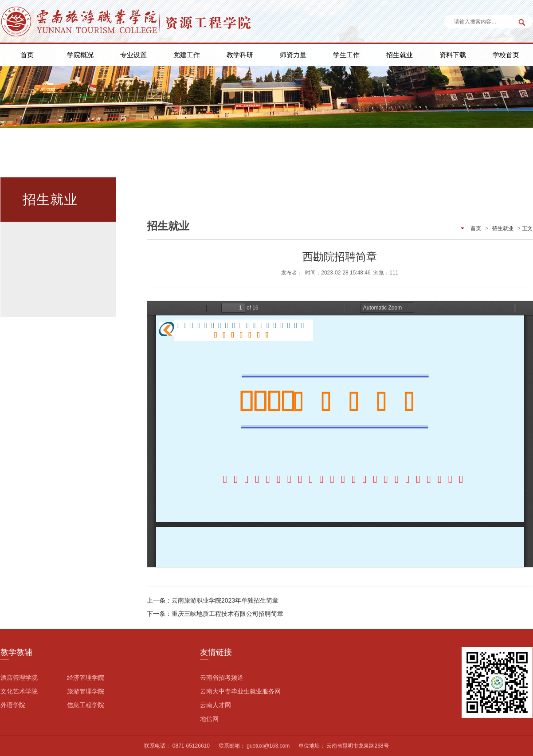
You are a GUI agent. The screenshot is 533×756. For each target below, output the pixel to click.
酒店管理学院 (19, 678)
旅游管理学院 (86, 691)
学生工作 (346, 55)
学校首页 (506, 55)
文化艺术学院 (19, 691)
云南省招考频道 (222, 678)
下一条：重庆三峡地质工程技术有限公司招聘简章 (215, 614)
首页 (27, 55)
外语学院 (13, 705)
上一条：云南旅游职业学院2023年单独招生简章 (213, 600)
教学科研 (240, 55)
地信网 (209, 719)
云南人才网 (216, 705)
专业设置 (133, 55)
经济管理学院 (86, 678)
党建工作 (187, 55)
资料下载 (453, 55)
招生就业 (400, 55)
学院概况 (80, 55)
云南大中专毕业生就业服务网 (240, 691)
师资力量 (293, 55)
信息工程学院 (86, 705)
